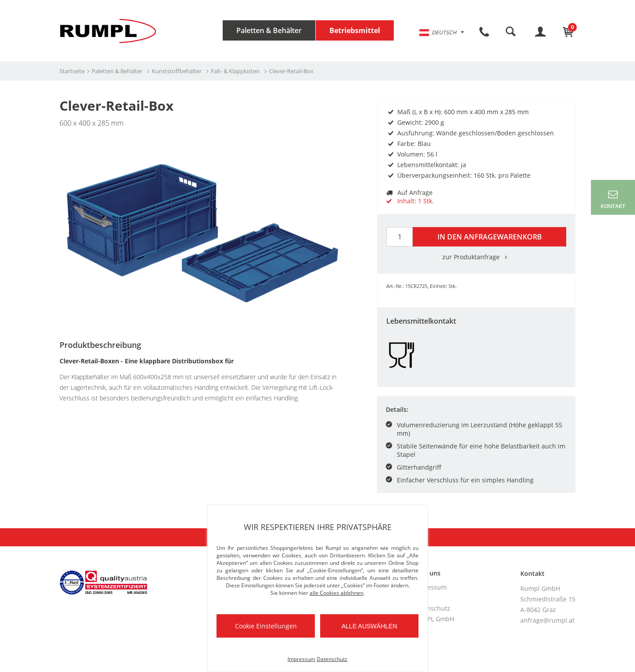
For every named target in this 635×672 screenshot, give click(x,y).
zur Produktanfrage (476, 257)
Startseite (72, 71)
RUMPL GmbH (434, 619)
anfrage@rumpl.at (547, 620)
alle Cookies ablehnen (336, 593)
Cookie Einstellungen (266, 626)
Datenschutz (432, 608)
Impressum (430, 587)
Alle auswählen (369, 626)
